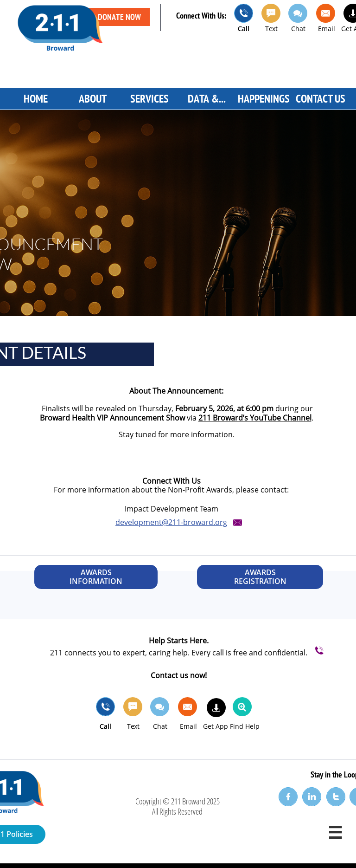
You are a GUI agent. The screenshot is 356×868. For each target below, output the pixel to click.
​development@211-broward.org (171, 522)
